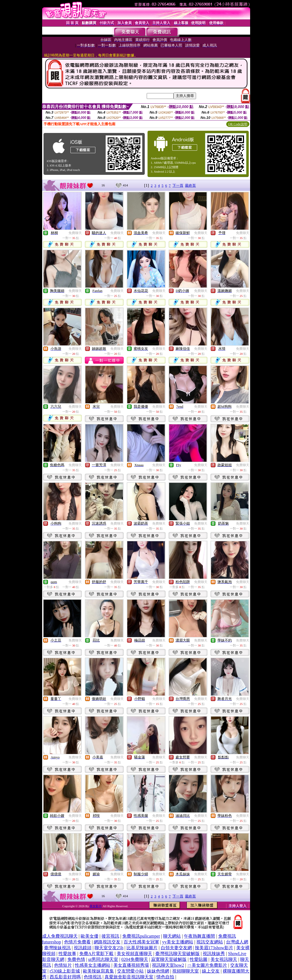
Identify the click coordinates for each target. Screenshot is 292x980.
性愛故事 (67, 954)
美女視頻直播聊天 (134, 954)
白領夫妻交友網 (176, 948)
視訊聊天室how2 (168, 965)
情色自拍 (165, 977)
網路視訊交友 (107, 942)
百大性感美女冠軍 (141, 942)
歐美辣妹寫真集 (98, 971)
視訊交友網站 (210, 942)
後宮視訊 (110, 936)
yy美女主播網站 (178, 942)
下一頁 (178, 185)
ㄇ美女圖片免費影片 (207, 965)
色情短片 (63, 965)
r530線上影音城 (65, 971)
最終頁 (190, 185)
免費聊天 (75, 233)
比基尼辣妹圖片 (142, 948)
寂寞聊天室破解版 (169, 959)
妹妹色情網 (158, 971)
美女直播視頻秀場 (131, 965)
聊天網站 (172, 936)
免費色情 (76, 959)
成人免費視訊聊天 (60, 936)
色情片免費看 (77, 942)
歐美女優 (90, 936)
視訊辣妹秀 (214, 954)
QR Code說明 (238, 124)
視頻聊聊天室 (186, 971)
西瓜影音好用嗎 (65, 977)
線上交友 (211, 971)
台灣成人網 (237, 942)
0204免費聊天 (135, 959)
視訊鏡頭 (83, 948)
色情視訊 (93, 977)
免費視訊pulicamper (141, 936)
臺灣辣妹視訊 (57, 948)
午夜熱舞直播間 (199, 936)
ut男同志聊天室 (103, 959)
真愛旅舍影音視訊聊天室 (129, 977)
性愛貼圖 (199, 959)
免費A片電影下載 (97, 954)
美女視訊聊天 (224, 959)
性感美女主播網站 (93, 965)
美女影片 (96, 906)
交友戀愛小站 (130, 971)
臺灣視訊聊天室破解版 (177, 954)
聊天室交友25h (109, 948)
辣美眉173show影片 (214, 948)
